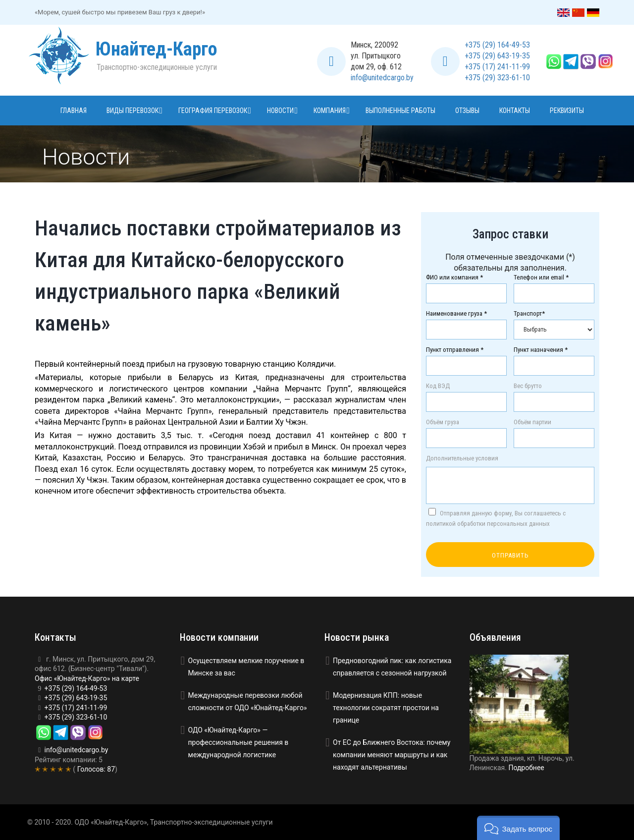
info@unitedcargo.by (382, 78)
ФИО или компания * (454, 278)
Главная (74, 111)
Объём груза (443, 422)
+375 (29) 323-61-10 (497, 78)
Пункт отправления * (455, 350)
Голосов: (95, 769)
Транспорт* (529, 314)
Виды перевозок (132, 111)
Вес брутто (528, 386)
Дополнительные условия (462, 458)
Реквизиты (567, 111)
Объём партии (532, 422)
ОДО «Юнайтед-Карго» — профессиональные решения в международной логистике (238, 742)
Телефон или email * (541, 278)
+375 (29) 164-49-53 (497, 45)
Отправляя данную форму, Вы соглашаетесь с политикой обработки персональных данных (496, 518)
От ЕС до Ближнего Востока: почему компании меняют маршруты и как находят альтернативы (392, 755)
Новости (280, 111)
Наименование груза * (456, 314)
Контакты (515, 111)
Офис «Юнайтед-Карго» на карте (87, 678)
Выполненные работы (400, 111)
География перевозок (213, 111)
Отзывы (467, 111)
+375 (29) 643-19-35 (497, 56)
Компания (330, 111)
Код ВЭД (438, 386)
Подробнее (526, 768)
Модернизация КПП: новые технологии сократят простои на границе (386, 708)
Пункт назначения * (541, 350)
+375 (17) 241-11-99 (497, 67)
